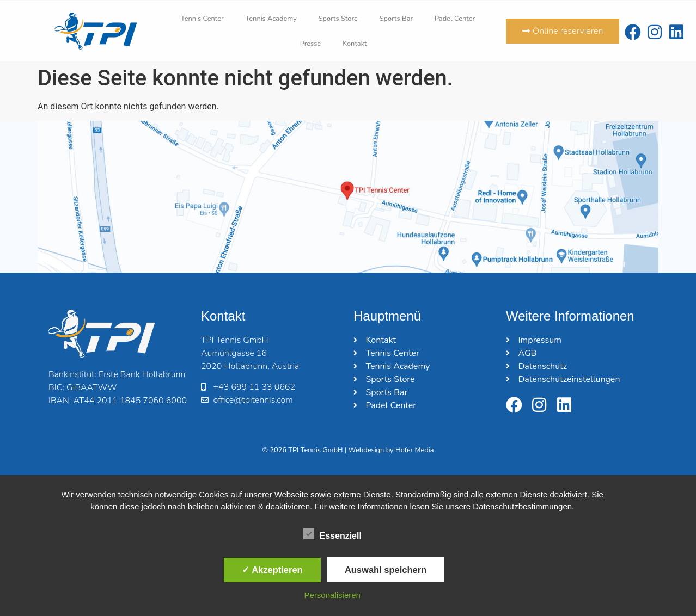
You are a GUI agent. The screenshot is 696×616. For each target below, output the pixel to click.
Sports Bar (396, 19)
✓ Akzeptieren (272, 570)
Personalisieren (332, 595)
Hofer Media (415, 450)
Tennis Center (202, 19)
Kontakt (355, 44)
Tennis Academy (271, 19)
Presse (310, 44)
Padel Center (455, 19)
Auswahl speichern (386, 570)
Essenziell (332, 534)
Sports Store (338, 19)
